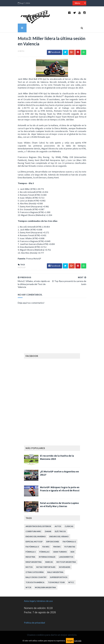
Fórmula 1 (31, 551)
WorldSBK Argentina (45, 586)
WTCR (28, 586)
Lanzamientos (66, 556)
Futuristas (70, 546)
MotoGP (20, 266)
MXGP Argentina (34, 561)
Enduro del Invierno (36, 535)
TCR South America (35, 581)
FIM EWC (57, 546)
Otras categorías (35, 571)
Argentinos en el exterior (38, 525)
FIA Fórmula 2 (69, 541)
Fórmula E (44, 551)
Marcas (49, 561)
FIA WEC (46, 546)
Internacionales (47, 556)
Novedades (65, 566)
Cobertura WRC (33, 530)
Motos (29, 566)
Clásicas (69, 525)
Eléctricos (60, 530)
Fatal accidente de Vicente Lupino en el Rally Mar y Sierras (59, 504)
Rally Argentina (55, 571)
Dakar (48, 530)
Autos (58, 525)
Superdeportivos (59, 576)
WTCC (71, 581)
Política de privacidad (34, 622)
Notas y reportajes (46, 566)
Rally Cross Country (36, 576)
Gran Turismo (60, 551)
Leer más (78, 641)
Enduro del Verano (59, 535)
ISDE (72, 551)
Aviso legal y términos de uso (38, 600)
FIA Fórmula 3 (32, 546)
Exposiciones (53, 541)
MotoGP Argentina (66, 561)
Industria (30, 556)
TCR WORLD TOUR (56, 581)
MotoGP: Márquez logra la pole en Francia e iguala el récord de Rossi (60, 488)
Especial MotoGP (34, 541)
